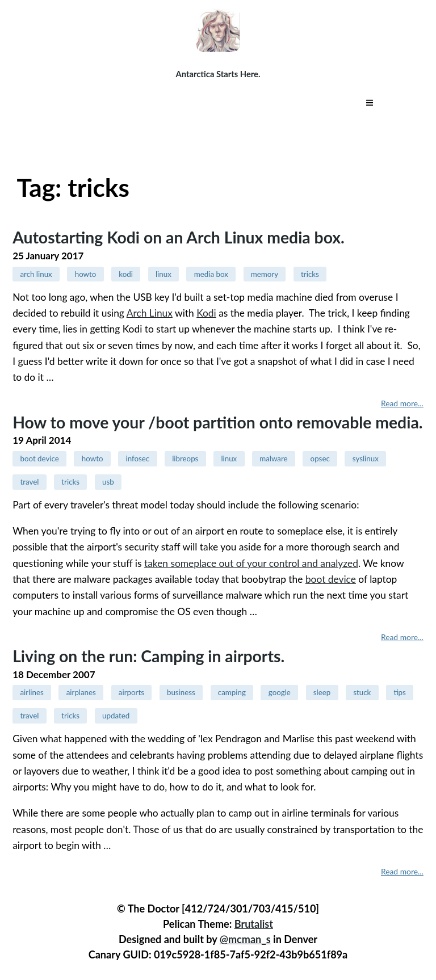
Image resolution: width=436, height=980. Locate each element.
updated (116, 716)
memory (265, 274)
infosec (137, 459)
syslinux (366, 459)
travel (29, 482)
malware (273, 459)
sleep (322, 692)
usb (108, 482)
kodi (126, 274)
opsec (320, 459)
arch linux (36, 274)
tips (399, 692)
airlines (32, 692)
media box (211, 274)
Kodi (206, 313)
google (280, 692)
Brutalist (254, 924)
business (181, 692)
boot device (39, 459)
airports (131, 692)
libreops (185, 459)
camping (232, 692)
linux (163, 274)
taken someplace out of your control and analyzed (251, 563)
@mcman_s (245, 939)
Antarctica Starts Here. (218, 74)
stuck (362, 692)
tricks (310, 274)
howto (86, 274)
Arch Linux (150, 313)
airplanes (81, 692)
